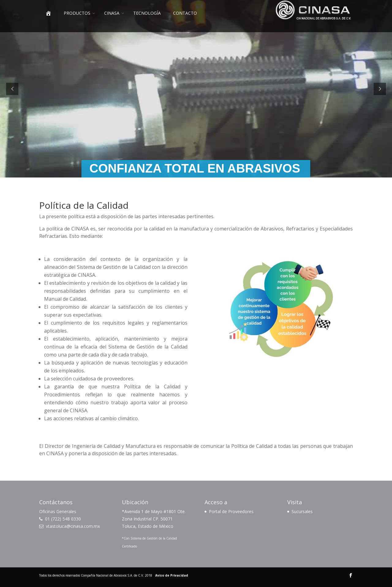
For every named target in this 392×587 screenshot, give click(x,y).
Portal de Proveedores (231, 511)
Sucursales (302, 511)
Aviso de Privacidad (172, 575)
